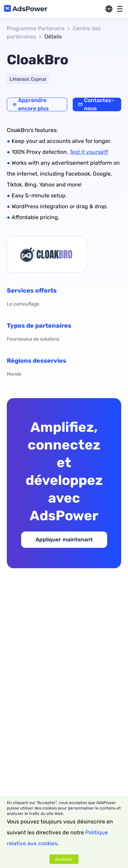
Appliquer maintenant (64, 539)
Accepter (64, 859)
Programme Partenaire (36, 28)
